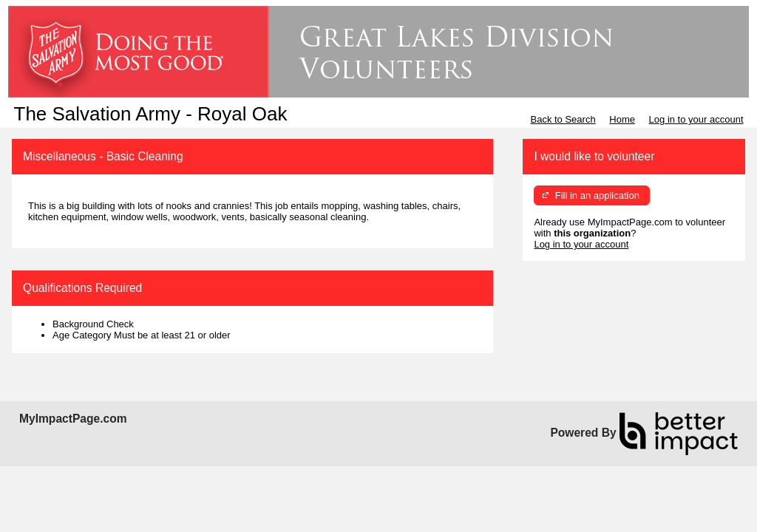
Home (622, 119)
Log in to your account (696, 119)
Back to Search (563, 119)
